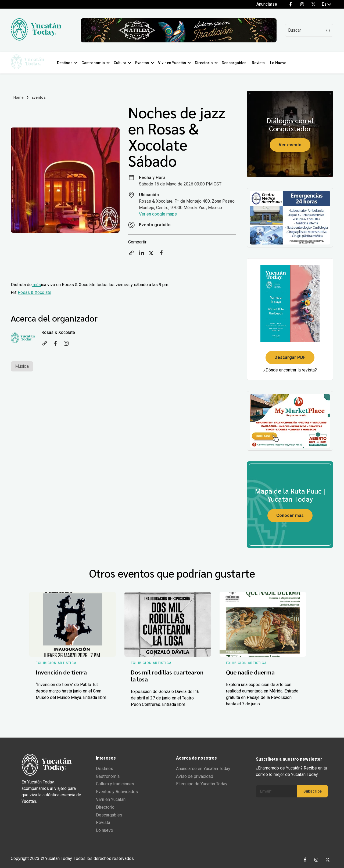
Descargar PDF (290, 357)
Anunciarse (267, 4)
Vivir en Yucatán (174, 63)
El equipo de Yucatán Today (202, 784)
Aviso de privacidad (195, 776)
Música (22, 366)
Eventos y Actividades (117, 792)
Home (19, 97)
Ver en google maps (158, 214)
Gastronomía (108, 776)
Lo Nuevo (280, 63)
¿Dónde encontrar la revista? (290, 370)
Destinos (67, 63)
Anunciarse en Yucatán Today (203, 769)
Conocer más (290, 515)
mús (36, 285)
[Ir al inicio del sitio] (36, 39)
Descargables (236, 63)
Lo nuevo (105, 830)
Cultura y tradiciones (115, 784)
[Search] (309, 30)
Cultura (122, 63)
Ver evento (290, 145)
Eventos (144, 63)
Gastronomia (95, 63)
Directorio (206, 63)
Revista (260, 63)
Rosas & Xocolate (35, 292)
